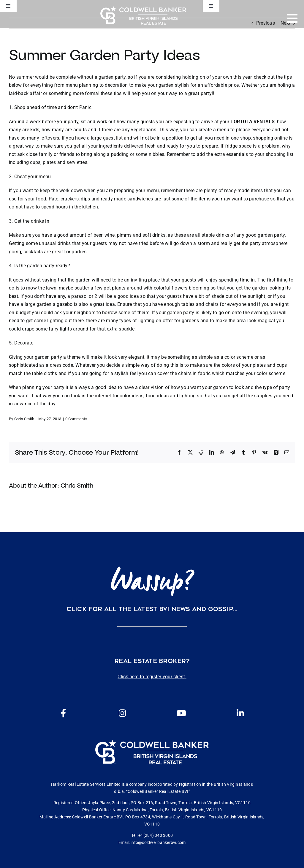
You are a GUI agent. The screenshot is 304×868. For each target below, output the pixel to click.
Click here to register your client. (152, 677)
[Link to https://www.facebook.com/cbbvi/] (64, 713)
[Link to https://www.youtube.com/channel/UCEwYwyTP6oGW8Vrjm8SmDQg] (181, 713)
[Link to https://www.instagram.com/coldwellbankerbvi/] (123, 713)
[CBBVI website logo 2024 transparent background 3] (143, 15)
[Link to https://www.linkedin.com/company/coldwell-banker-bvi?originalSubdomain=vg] (240, 713)
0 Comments (76, 419)
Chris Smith (24, 419)
